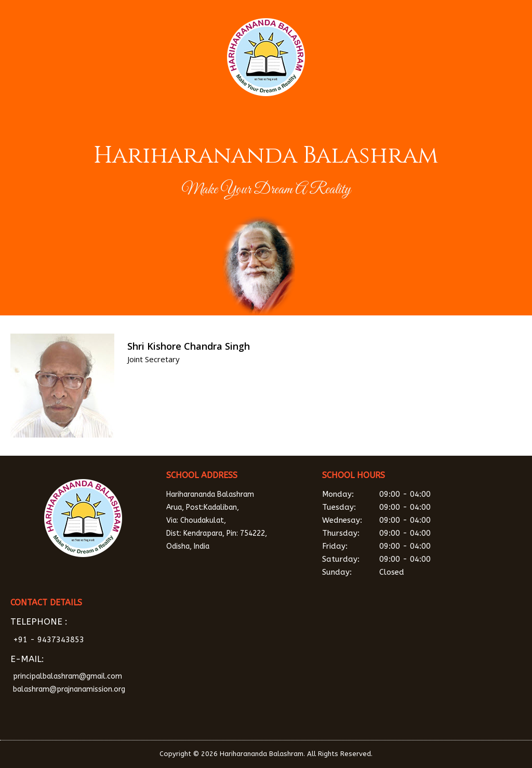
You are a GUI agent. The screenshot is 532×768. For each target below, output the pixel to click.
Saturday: (395, 559)
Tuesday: (395, 507)
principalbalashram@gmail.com (68, 676)
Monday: (395, 494)
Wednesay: (395, 520)
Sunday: (395, 572)
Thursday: (395, 533)
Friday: (395, 546)
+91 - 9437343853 (49, 640)
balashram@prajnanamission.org (69, 689)
